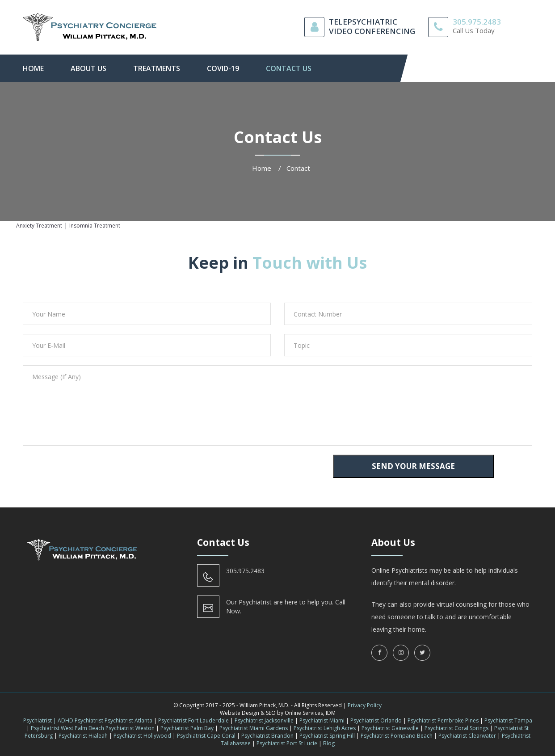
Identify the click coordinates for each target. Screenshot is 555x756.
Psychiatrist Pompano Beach (397, 736)
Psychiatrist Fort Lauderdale (193, 720)
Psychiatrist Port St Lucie (287, 743)
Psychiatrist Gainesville (390, 728)
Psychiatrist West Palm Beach (67, 728)
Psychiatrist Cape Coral (206, 736)
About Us (88, 68)
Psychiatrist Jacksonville (264, 720)
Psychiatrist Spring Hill (327, 736)
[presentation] (84, 472)
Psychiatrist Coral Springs (456, 728)
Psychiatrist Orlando (376, 720)
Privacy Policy (365, 705)
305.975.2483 (477, 22)
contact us (289, 68)
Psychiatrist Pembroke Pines (443, 720)
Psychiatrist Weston (130, 728)
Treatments (157, 68)
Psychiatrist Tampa (508, 720)
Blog (329, 743)
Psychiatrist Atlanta (128, 720)
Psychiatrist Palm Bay (187, 728)
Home (33, 68)
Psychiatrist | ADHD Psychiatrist (63, 720)
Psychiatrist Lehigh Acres (325, 728)
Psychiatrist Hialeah (83, 736)
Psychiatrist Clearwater (467, 736)
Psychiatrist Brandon (267, 736)
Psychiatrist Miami (322, 720)
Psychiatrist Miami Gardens (254, 728)
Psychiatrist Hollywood (142, 736)
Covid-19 (223, 68)
